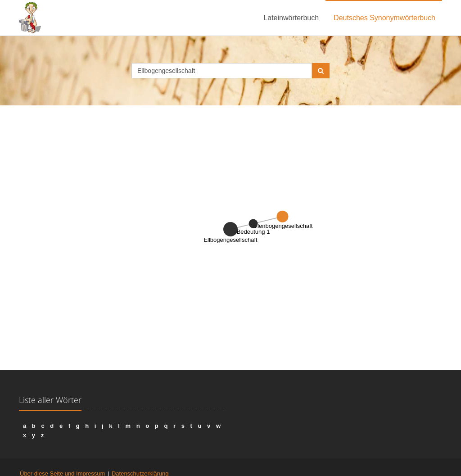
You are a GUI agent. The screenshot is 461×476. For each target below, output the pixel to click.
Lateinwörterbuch (291, 18)
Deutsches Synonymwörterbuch (384, 18)
